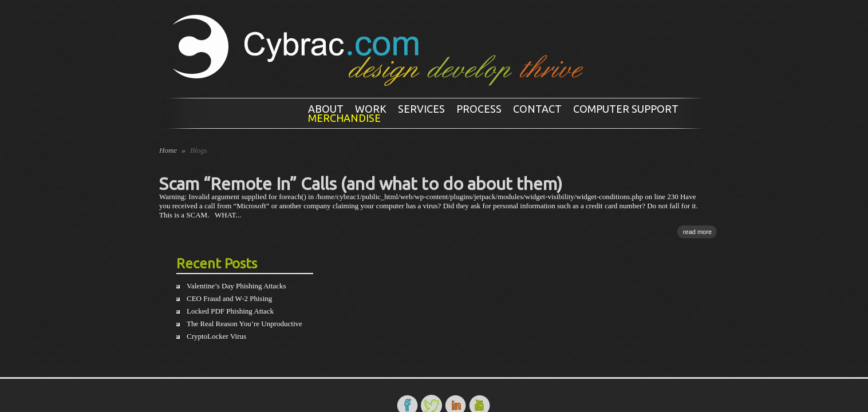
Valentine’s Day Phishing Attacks (236, 286)
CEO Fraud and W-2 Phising (229, 298)
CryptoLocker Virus (216, 336)
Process (479, 109)
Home (168, 150)
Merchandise (344, 118)
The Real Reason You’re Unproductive (244, 324)
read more (697, 232)
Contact (537, 109)
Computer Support (626, 109)
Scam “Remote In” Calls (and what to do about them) (361, 184)
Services (421, 109)
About (326, 109)
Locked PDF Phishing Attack (230, 311)
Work (371, 109)
